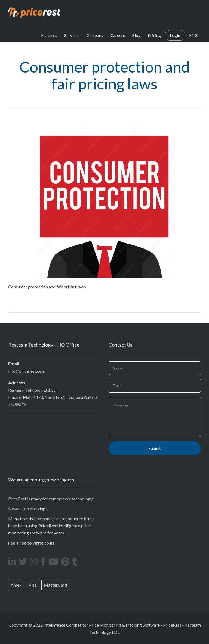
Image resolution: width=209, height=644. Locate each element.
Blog (136, 35)
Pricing (154, 35)
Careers (118, 35)
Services (72, 35)
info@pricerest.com (27, 371)
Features (49, 35)
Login (175, 35)
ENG (193, 35)
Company (95, 35)
